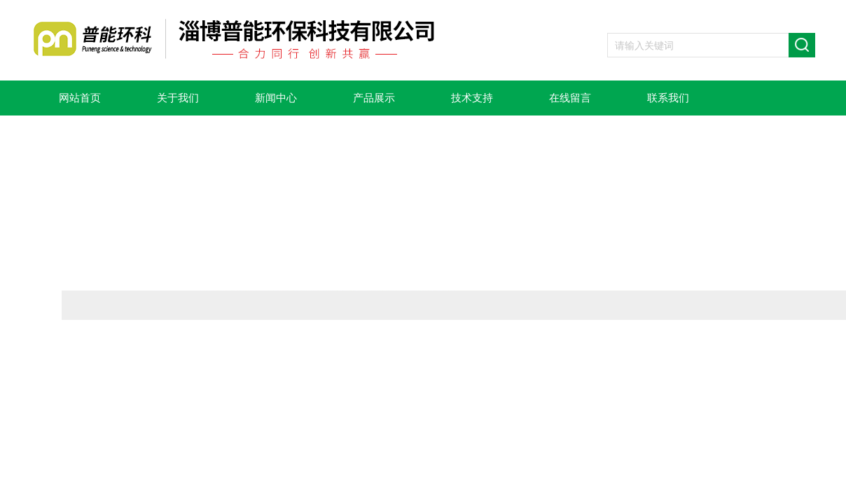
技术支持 (472, 98)
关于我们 (178, 98)
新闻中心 (276, 98)
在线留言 (570, 98)
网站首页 (80, 98)
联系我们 (668, 98)
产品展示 (374, 98)
